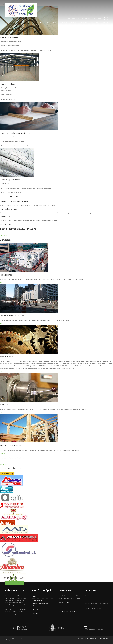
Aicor (16, 641)
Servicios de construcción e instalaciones (74, 22)
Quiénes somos (50, 22)
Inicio (40, 22)
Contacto (105, 22)
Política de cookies (103, 639)
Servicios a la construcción (12, 316)
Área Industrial (7, 357)
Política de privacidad (91, 639)
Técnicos (4, 405)
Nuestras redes (11, 583)
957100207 (67, 603)
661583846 (65, 607)
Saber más (3, 283)
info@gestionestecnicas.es (69, 612)
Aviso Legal (80, 639)
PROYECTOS (3, 464)
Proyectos (95, 22)
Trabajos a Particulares (10, 445)
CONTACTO (3, 236)
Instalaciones (6, 275)
